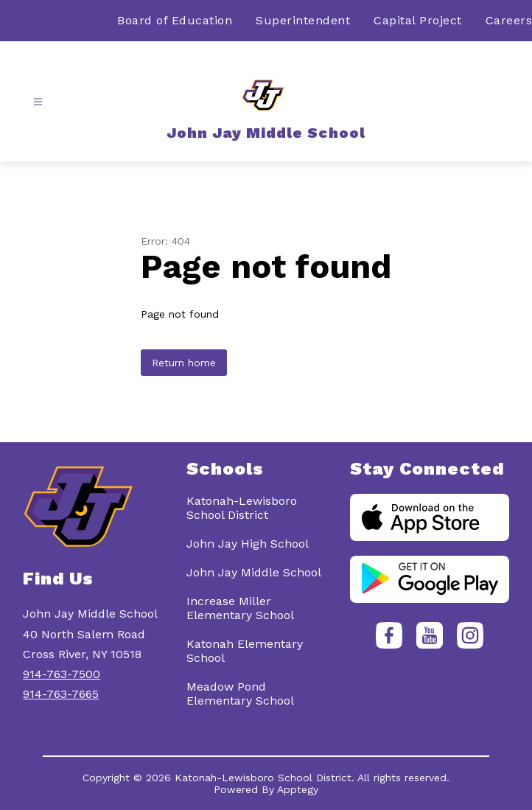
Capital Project (418, 20)
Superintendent (303, 20)
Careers (509, 20)
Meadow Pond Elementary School (240, 694)
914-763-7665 (61, 694)
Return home (184, 363)
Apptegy (298, 789)
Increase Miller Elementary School (240, 608)
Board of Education (175, 20)
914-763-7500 (62, 674)
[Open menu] (38, 102)
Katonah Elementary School (245, 651)
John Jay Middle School (254, 572)
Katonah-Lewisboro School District (242, 508)
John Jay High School (248, 544)
